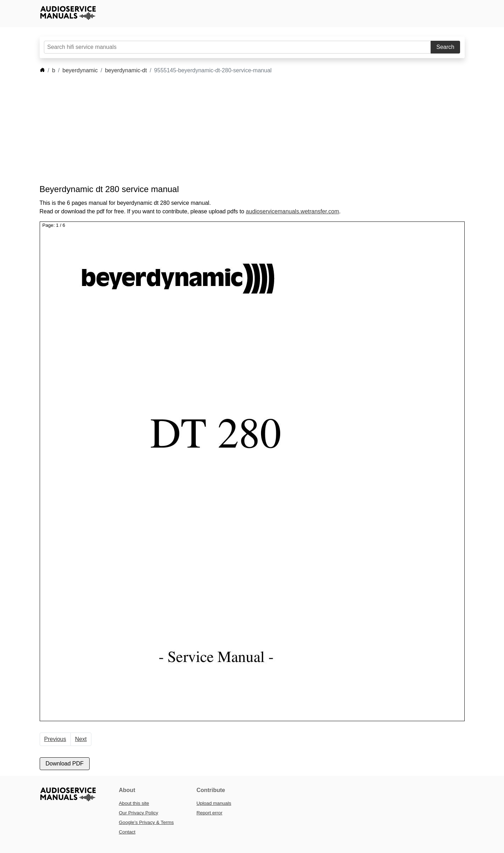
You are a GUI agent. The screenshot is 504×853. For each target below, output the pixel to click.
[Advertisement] (242, 129)
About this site (134, 803)
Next (81, 739)
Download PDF (65, 764)
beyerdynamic (80, 70)
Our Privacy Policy (139, 813)
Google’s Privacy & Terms (146, 822)
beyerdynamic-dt (126, 70)
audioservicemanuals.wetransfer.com (292, 211)
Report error (209, 813)
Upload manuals (214, 803)
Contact (127, 832)
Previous (55, 739)
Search (445, 47)
